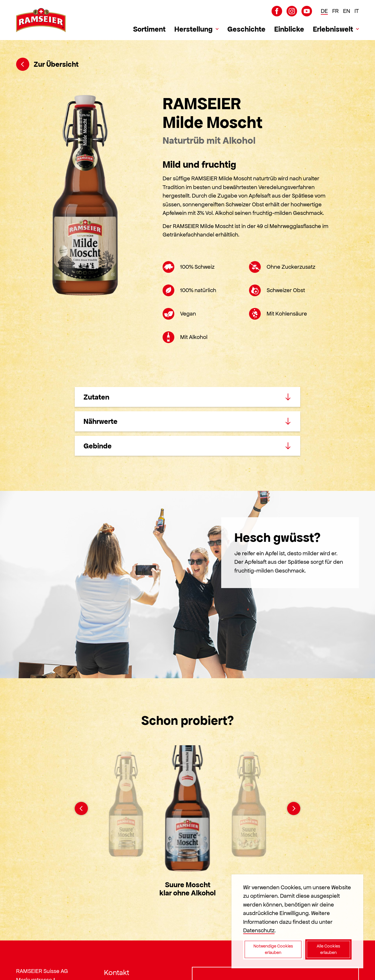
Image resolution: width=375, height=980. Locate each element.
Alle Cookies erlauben (328, 949)
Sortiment (149, 29)
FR (335, 11)
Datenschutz (259, 930)
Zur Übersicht (47, 64)
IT (357, 11)
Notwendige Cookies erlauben (273, 949)
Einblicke (289, 29)
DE (324, 11)
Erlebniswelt (333, 29)
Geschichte (246, 29)
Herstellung (194, 29)
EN (347, 11)
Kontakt (117, 972)
